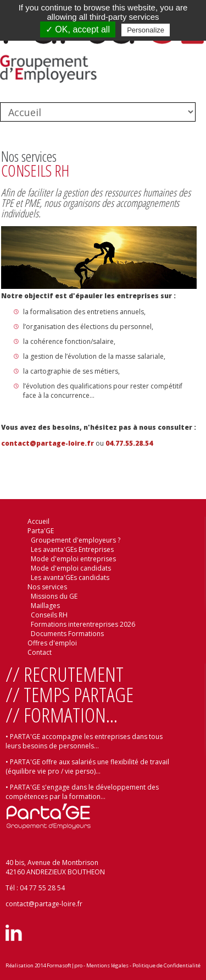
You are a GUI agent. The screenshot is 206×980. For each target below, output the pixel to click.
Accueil (38, 521)
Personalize (146, 30)
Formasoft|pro (65, 965)
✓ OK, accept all (78, 29)
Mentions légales (107, 965)
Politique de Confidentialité (166, 965)
